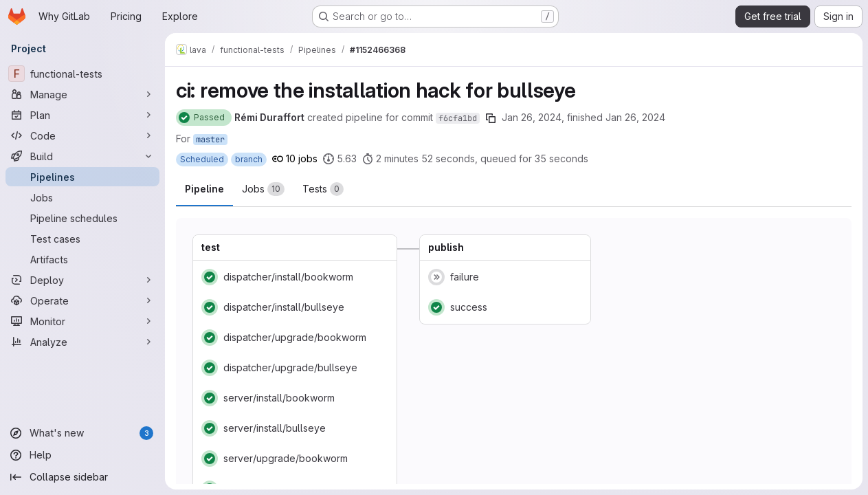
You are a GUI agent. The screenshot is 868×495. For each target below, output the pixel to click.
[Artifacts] (82, 259)
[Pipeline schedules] (82, 218)
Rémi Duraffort (269, 117)
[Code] (82, 135)
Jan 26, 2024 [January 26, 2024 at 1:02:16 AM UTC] (532, 117)
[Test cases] (82, 239)
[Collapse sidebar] (82, 477)
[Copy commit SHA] (491, 118)
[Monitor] (82, 321)
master (210, 140)
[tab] (263, 189)
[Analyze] (82, 342)
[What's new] (82, 433)
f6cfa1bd (458, 118)
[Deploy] (82, 280)
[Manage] (82, 94)
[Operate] (82, 300)
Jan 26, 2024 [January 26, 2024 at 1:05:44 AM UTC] (635, 117)
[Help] (82, 455)
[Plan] (82, 115)
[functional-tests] (82, 74)
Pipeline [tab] (204, 189)
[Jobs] (82, 197)
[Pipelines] (82, 177)
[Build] (82, 156)
